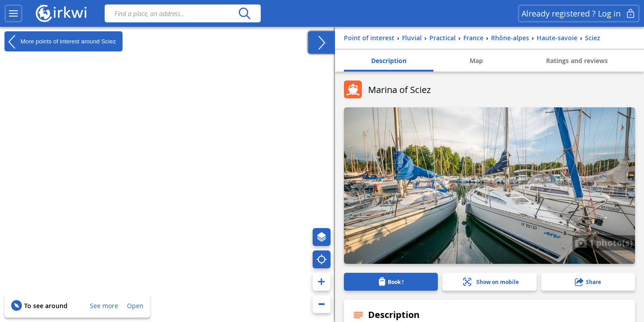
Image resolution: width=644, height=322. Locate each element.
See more (104, 306)
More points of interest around (60, 42)
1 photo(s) (604, 242)
